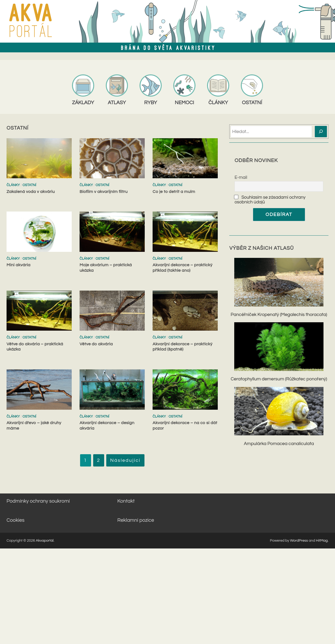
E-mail (241, 177)
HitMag (322, 541)
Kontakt (126, 501)
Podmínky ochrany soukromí (38, 501)
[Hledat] (321, 132)
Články (13, 185)
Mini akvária (18, 265)
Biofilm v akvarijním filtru (104, 192)
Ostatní (29, 185)
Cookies (15, 520)
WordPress (299, 541)
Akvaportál (45, 541)
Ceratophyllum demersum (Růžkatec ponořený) (279, 379)
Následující (125, 460)
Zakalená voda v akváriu (31, 192)
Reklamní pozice (136, 520)
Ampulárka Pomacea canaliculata (279, 444)
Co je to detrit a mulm (174, 192)
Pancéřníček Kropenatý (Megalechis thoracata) (279, 315)
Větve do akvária (96, 344)
